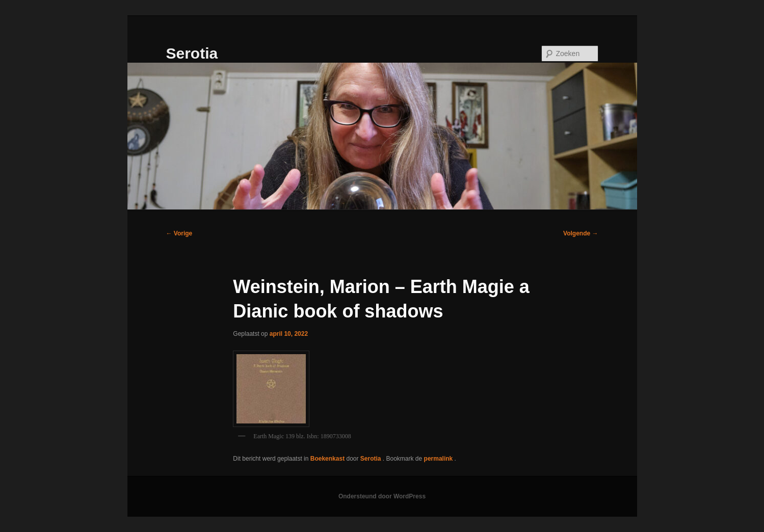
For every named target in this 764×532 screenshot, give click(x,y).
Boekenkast (327, 459)
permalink (439, 459)
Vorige (179, 233)
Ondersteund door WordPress (382, 496)
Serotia (192, 53)
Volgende (581, 233)
